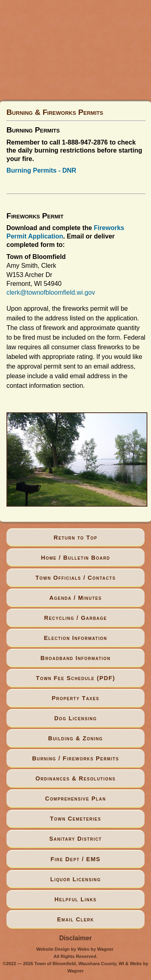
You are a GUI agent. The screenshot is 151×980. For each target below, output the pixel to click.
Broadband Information (76, 658)
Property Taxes (76, 698)
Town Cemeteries (75, 819)
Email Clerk (76, 919)
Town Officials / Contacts (75, 578)
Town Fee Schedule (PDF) (75, 678)
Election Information (75, 638)
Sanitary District (75, 839)
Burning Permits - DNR (41, 170)
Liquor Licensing (76, 879)
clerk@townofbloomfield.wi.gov (51, 292)
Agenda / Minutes (75, 598)
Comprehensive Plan (75, 799)
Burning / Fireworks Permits (76, 758)
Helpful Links (75, 899)
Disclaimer (75, 938)
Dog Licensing (76, 718)
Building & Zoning (76, 738)
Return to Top (75, 538)
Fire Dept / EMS (76, 859)
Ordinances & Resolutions (75, 778)
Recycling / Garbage (76, 618)
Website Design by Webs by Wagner (75, 949)
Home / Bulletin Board (76, 558)
